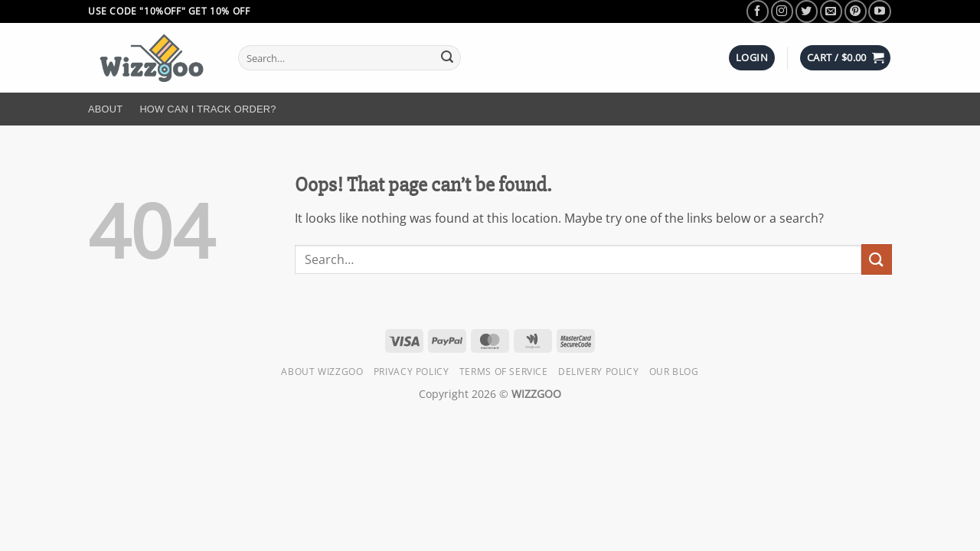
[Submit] (447, 58)
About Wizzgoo (322, 372)
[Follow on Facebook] (758, 11)
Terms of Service (504, 372)
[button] (752, 58)
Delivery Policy (598, 372)
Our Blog (674, 372)
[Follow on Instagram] (782, 11)
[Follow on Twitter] (807, 11)
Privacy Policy (412, 372)
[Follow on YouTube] (879, 11)
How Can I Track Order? (207, 109)
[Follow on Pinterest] (856, 11)
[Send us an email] (831, 11)
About (105, 109)
